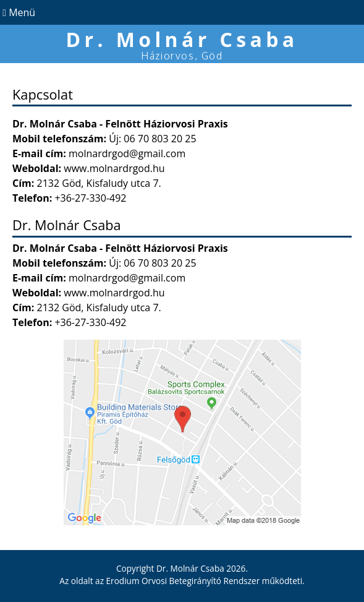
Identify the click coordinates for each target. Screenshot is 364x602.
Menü (18, 12)
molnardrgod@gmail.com (127, 153)
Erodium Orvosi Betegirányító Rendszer (183, 581)
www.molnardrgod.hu (114, 168)
